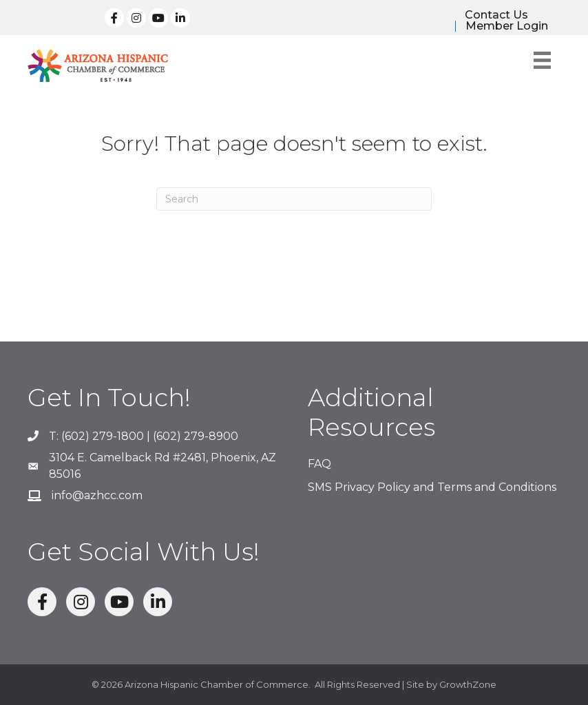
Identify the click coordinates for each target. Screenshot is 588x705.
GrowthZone (468, 684)
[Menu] (542, 60)
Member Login (507, 26)
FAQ (319, 464)
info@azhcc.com (97, 495)
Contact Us (496, 15)
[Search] (294, 199)
